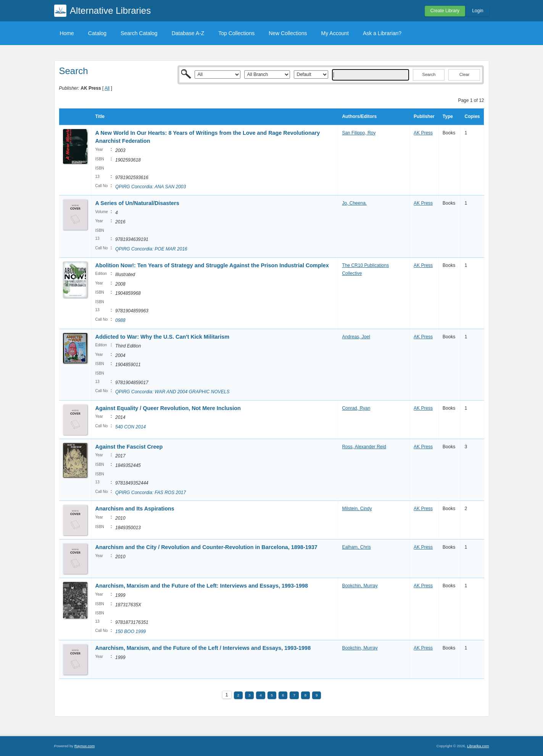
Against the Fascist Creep (129, 447)
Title (100, 116)
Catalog (97, 33)
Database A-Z (188, 33)
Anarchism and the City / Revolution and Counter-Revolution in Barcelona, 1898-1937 (206, 547)
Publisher (424, 116)
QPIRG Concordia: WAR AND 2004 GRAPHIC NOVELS (172, 392)
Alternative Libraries (110, 10)
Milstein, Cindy (357, 509)
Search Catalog (139, 33)
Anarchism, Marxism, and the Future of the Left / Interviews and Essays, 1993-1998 (203, 648)
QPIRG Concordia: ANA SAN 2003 (151, 187)
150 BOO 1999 (131, 632)
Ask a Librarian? (382, 33)
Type (448, 116)
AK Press (423, 133)
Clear (464, 74)
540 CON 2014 (131, 427)
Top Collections (236, 33)
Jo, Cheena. (354, 203)
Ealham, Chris (356, 547)
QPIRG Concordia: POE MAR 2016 (151, 249)
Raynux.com (85, 746)
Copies (472, 116)
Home (67, 33)
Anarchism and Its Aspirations (135, 509)
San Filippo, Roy (359, 133)
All (107, 88)
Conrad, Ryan (356, 408)
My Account (335, 33)
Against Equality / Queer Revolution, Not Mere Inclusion (168, 408)
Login (478, 11)
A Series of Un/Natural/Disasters (137, 203)
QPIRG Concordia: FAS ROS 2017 (151, 493)
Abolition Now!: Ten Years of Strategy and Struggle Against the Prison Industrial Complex (212, 265)
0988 (120, 320)
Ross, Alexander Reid (364, 447)
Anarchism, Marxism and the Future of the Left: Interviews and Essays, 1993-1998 (202, 586)
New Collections (288, 33)
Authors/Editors (359, 116)
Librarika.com (478, 746)
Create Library (445, 11)
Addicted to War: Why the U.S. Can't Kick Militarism (163, 337)
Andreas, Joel (356, 337)
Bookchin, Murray (360, 586)
